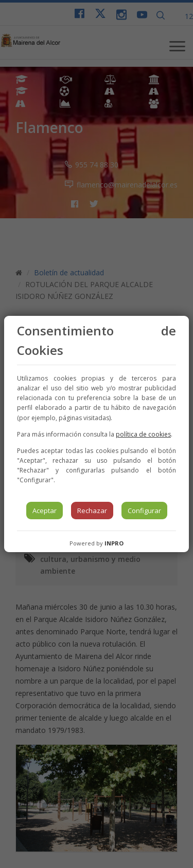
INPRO (114, 543)
